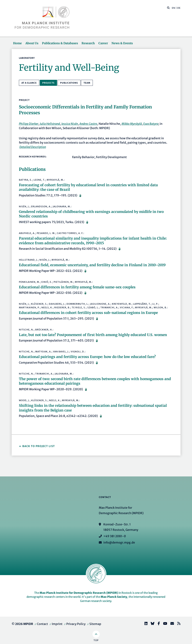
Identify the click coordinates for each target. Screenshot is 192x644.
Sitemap (95, 624)
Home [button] (17, 43)
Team (87, 83)
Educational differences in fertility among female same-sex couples (77, 287)
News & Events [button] (122, 43)
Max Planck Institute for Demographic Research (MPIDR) (79, 593)
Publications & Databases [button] (60, 43)
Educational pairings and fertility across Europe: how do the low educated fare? (87, 357)
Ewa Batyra (151, 124)
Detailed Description (33, 147)
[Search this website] (166, 8)
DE (179, 8)
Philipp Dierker (29, 124)
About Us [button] (32, 43)
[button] (168, 8)
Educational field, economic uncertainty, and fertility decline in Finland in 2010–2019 (92, 265)
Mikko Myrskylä (132, 124)
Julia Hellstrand (50, 124)
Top (96, 640)
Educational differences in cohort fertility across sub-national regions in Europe (88, 313)
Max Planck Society (114, 597)
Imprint (57, 624)
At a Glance (29, 83)
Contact (42, 624)
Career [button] (103, 43)
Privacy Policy (76, 624)
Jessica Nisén (70, 124)
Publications (69, 83)
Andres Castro (88, 124)
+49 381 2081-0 (115, 536)
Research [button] (88, 43)
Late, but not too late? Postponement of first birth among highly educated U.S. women (93, 335)
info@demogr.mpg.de (119, 542)
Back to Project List (39, 446)
